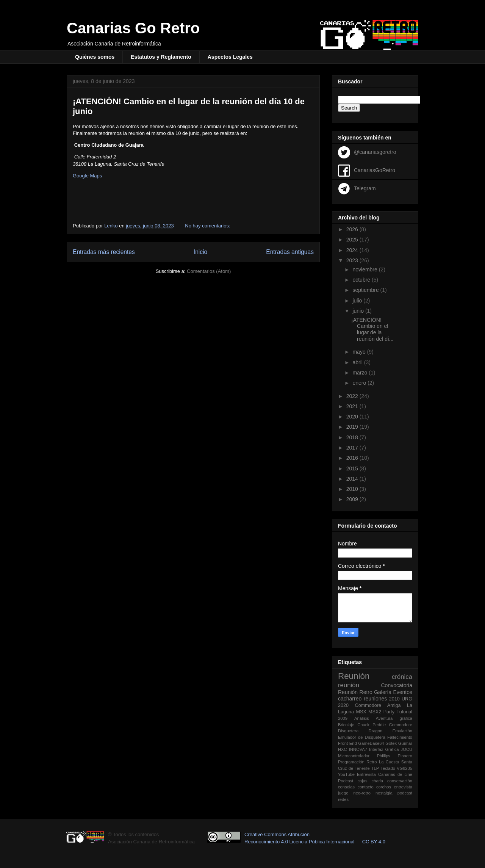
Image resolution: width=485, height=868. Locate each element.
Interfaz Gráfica (384, 749)
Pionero (405, 756)
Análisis (362, 718)
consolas (346, 787)
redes (343, 799)
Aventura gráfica (394, 718)
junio (359, 311)
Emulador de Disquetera (362, 737)
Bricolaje (346, 725)
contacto (365, 787)
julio (358, 301)
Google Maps (87, 176)
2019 (353, 427)
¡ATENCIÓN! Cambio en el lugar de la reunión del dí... (372, 329)
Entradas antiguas (290, 252)
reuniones (375, 699)
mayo (360, 352)
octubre (362, 280)
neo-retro (362, 793)
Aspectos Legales (230, 57)
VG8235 (404, 768)
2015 (353, 468)
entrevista (403, 787)
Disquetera (348, 731)
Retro (366, 692)
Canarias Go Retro (133, 28)
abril (358, 362)
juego (343, 793)
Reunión (354, 676)
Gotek (391, 743)
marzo (361, 373)
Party (389, 712)
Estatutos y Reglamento (161, 57)
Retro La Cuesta (383, 762)
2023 (353, 260)
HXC (343, 749)
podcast (405, 793)
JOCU (407, 749)
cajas (362, 781)
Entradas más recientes (104, 252)
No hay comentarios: (208, 226)
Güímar (405, 743)
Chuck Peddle (372, 725)
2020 (353, 417)
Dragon (376, 731)
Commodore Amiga (378, 705)
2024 (353, 250)
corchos (384, 787)
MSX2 (375, 712)
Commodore (401, 725)
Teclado (388, 768)
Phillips (384, 756)
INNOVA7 (358, 749)
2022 (353, 396)
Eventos (403, 692)
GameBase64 (371, 743)
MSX (361, 712)
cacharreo (350, 699)
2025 (353, 240)
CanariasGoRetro (375, 170)
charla (377, 781)
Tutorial (404, 712)
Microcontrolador (354, 756)
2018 (353, 437)
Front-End (347, 743)
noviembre (365, 269)
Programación (351, 762)
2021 (353, 406)
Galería (383, 692)
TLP (375, 768)
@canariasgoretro (375, 152)
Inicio (200, 252)
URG (407, 699)
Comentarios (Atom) (209, 271)
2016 (353, 458)
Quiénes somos (95, 57)
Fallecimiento (400, 737)
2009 (353, 499)
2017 (353, 448)
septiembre (366, 290)
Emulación (402, 731)
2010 (353, 489)
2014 (353, 479)
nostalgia (384, 793)
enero (360, 383)
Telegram (365, 188)
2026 (353, 229)
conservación (400, 781)
